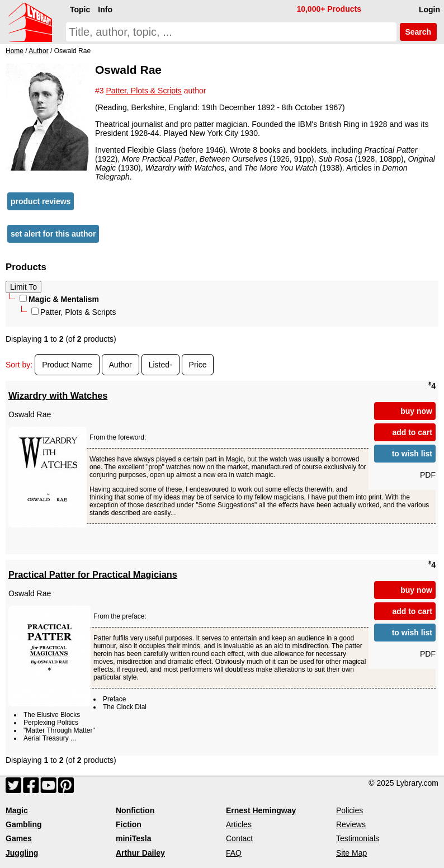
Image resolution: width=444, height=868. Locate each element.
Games (19, 838)
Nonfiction (135, 810)
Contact (239, 838)
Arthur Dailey (140, 853)
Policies (349, 810)
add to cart (412, 432)
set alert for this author (53, 234)
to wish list (412, 454)
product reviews (41, 201)
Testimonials (358, 838)
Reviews (351, 824)
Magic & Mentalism (59, 299)
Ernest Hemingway (261, 810)
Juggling (22, 853)
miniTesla (134, 838)
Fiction (129, 824)
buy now (416, 411)
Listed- (160, 365)
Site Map (351, 853)
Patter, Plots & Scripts (74, 312)
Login (429, 10)
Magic (17, 810)
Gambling (24, 824)
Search (418, 32)
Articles (239, 824)
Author (121, 365)
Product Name (67, 365)
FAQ (234, 853)
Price (198, 365)
